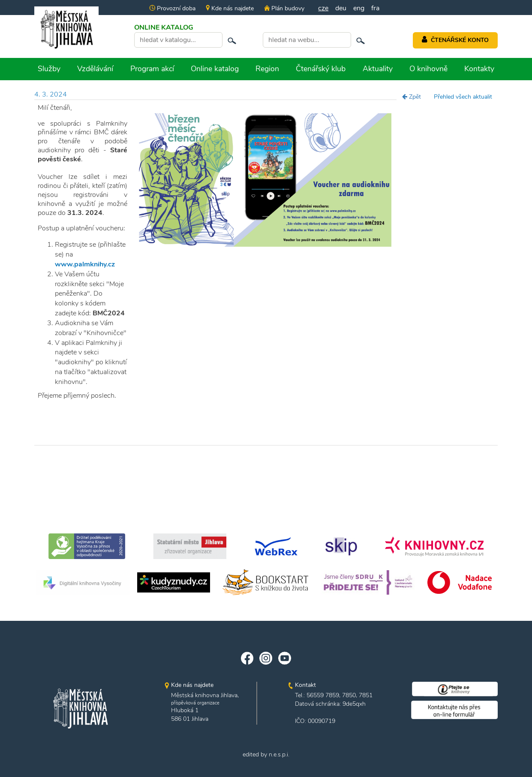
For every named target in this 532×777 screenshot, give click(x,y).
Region (267, 69)
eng (359, 8)
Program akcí (152, 69)
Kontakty (479, 69)
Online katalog (215, 69)
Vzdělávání (95, 69)
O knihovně (428, 69)
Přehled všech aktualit (463, 97)
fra (375, 8)
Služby (49, 69)
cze (323, 8)
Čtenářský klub (321, 69)
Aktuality (378, 69)
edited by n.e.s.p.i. (266, 754)
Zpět (412, 97)
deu (341, 8)
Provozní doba (172, 8)
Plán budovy (284, 8)
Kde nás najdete (230, 8)
